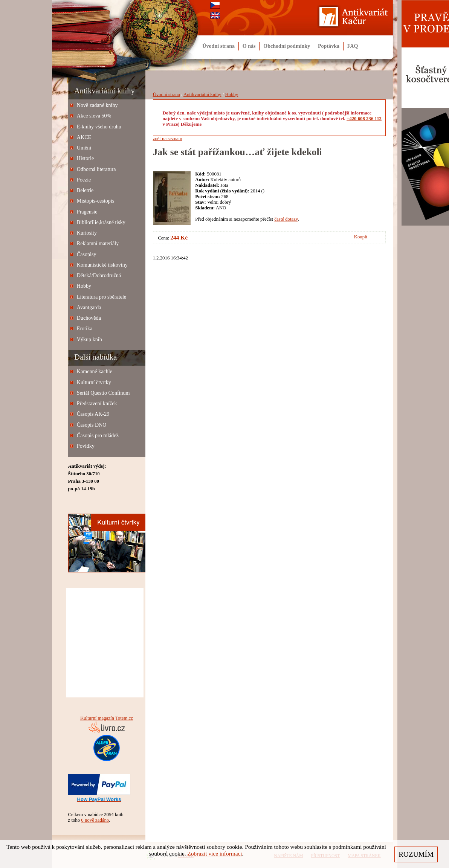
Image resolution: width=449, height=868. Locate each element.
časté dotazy (286, 219)
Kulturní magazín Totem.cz (107, 718)
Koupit (361, 237)
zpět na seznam (168, 139)
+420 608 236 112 (364, 119)
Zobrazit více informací (215, 854)
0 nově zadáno (95, 820)
